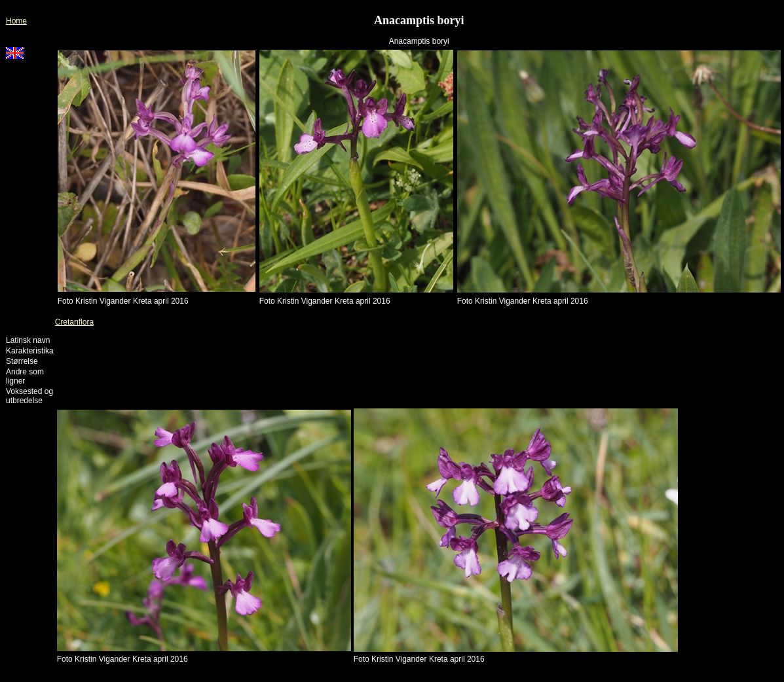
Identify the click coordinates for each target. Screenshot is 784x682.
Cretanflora (74, 322)
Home (16, 21)
